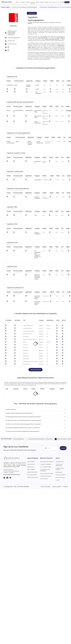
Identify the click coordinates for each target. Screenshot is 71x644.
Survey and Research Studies (47, 473)
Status (25, 389)
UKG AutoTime (13, 7)
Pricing (50, 2)
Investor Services (44, 479)
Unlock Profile (32, 13)
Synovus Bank (49, 7)
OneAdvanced (61, 46)
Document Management (37, 198)
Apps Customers (31, 464)
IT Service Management (37, 233)
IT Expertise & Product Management (45, 470)
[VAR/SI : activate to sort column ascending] (52, 81)
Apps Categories (31, 469)
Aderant (34, 47)
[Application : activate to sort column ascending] (30, 81)
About (58, 2)
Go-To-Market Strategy (46, 467)
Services (54, 2)
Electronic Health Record (22, 439)
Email (58, 320)
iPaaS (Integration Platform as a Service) (38, 256)
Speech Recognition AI (40, 142)
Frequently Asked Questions (59, 469)
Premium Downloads (60, 477)
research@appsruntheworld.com (12, 475)
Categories (42, 2)
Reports (18, 2)
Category (52, 389)
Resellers (47, 2)
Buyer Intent (23, 2)
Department (50, 320)
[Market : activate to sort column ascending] (46, 81)
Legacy (16, 85)
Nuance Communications (11, 142)
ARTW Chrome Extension (33, 477)
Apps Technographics (32, 475)
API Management (37, 252)
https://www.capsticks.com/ (14, 38)
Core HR (37, 85)
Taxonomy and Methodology (59, 465)
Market (62, 389)
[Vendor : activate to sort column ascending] (10, 81)
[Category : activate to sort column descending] (39, 81)
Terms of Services (45, 487)
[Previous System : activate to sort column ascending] (20, 81)
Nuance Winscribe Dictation (52, 39)
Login (61, 2)
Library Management (37, 122)
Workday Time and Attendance (35, 7)
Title (24, 320)
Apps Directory (31, 467)
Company (16, 389)
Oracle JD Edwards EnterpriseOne (41, 439)
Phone (64, 320)
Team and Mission (60, 462)
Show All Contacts (35, 370)
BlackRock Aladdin (66, 439)
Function (41, 320)
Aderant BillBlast (61, 38)
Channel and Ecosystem (46, 476)
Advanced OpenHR (43, 38)
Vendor (34, 389)
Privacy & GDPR (57, 487)
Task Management (38, 93)
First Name (8, 320)
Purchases (28, 2)
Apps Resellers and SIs (32, 472)
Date (7, 389)
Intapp (29, 47)
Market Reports (59, 472)
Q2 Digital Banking (58, 7)
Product (42, 389)
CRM (35, 215)
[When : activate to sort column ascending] (59, 81)
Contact (58, 480)
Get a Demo (67, 2)
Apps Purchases (31, 462)
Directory (37, 2)
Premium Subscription (61, 475)
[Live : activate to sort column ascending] (64, 81)
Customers (33, 2)
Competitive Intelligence (46, 464)
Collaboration (38, 180)
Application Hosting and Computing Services (37, 277)
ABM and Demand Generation (47, 462)
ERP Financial (54, 439)
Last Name (17, 320)
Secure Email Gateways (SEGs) (37, 297)
